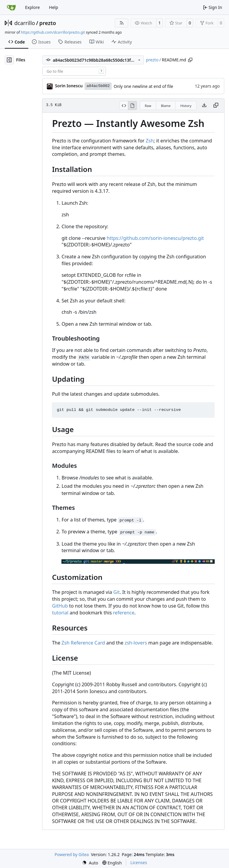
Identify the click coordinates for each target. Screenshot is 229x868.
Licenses (139, 862)
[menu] (90, 863)
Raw (148, 106)
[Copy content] (216, 105)
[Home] (11, 7)
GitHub (60, 606)
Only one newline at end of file (143, 86)
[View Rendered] (132, 105)
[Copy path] (190, 60)
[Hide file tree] (9, 60)
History (186, 106)
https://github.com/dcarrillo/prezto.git (53, 32)
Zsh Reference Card (83, 643)
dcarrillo (25, 23)
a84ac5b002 (98, 86)
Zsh (150, 141)
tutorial (60, 613)
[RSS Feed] (122, 23)
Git (117, 592)
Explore (32, 7)
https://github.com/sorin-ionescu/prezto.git (155, 238)
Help (54, 7)
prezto (48, 23)
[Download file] (204, 105)
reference (124, 613)
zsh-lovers (136, 643)
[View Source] (124, 105)
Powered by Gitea (72, 854)
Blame (166, 106)
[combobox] (74, 71)
